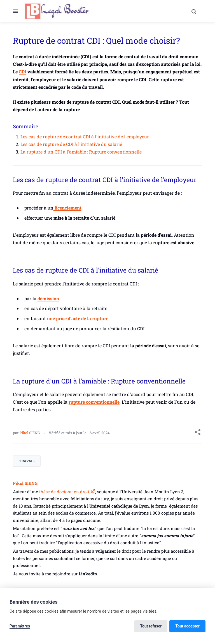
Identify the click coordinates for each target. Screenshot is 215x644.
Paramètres (20, 626)
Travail (27, 461)
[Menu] (18, 11)
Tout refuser (151, 626)
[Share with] (198, 433)
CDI (23, 72)
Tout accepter (187, 626)
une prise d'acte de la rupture (78, 318)
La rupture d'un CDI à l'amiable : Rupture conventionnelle (81, 152)
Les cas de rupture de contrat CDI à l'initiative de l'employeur (85, 137)
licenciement (67, 208)
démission (48, 298)
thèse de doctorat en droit (64, 492)
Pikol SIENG (30, 433)
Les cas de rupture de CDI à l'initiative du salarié (71, 144)
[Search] (194, 11)
